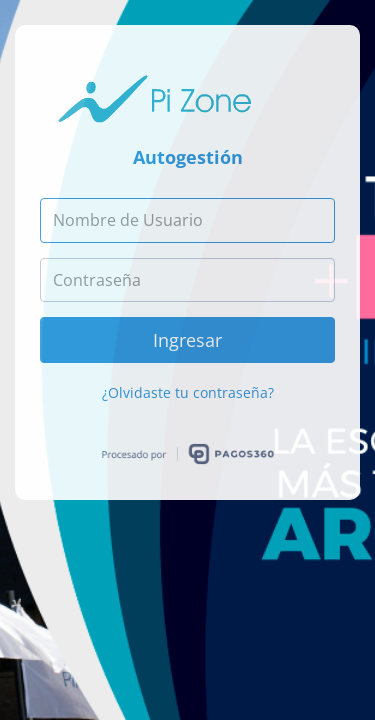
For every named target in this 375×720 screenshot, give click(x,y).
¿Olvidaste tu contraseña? (188, 392)
